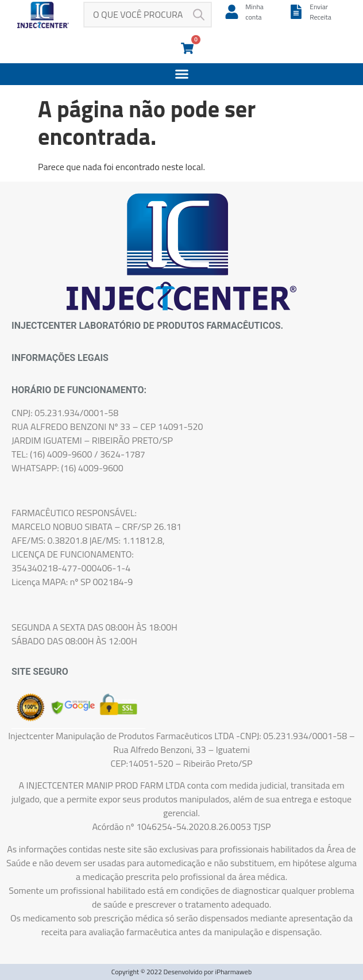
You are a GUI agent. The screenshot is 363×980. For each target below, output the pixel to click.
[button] (181, 74)
